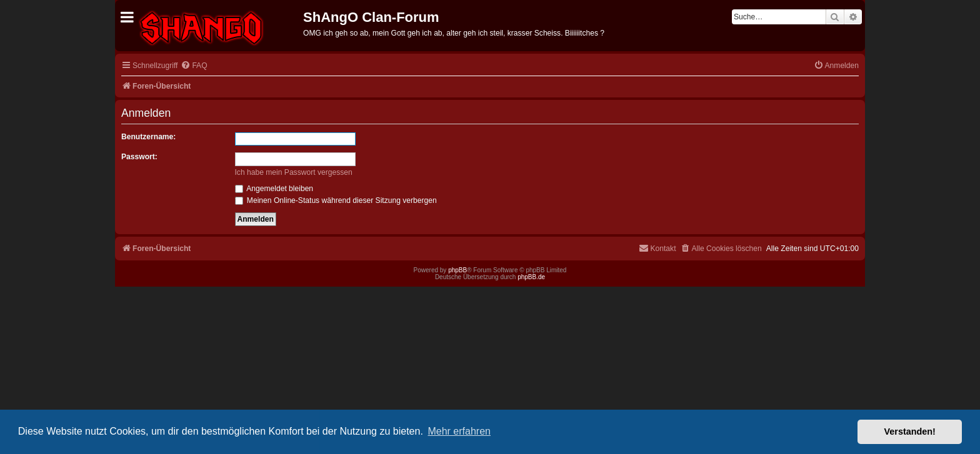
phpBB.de (531, 277)
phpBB (457, 270)
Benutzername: (148, 137)
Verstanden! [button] (910, 432)
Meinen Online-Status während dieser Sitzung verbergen (336, 200)
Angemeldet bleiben (274, 189)
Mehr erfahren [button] (459, 431)
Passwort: (139, 157)
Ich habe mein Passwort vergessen (294, 172)
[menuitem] (194, 66)
